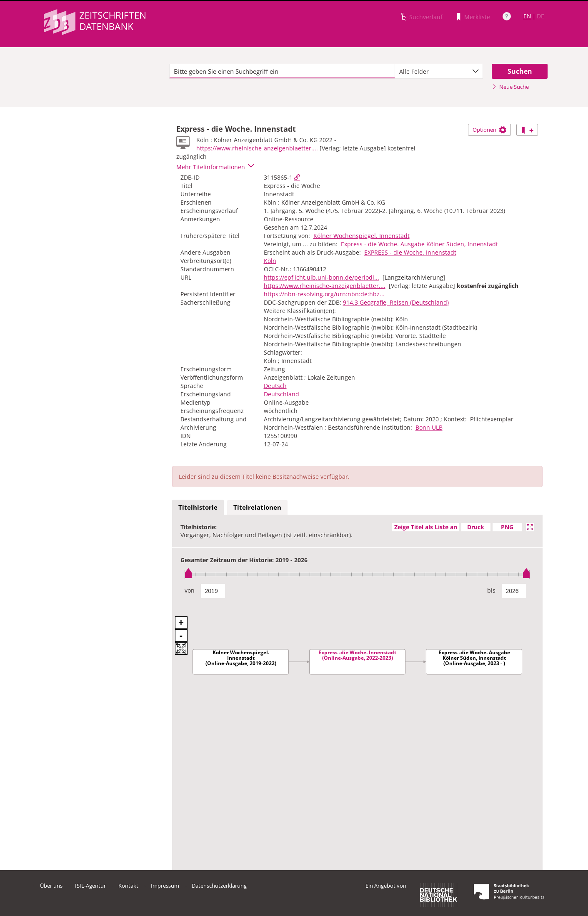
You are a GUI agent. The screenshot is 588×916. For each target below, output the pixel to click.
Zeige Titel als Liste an (426, 527)
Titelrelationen (257, 507)
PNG (507, 527)
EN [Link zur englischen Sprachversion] (527, 16)
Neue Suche (510, 87)
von (190, 590)
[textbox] (282, 71)
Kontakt (128, 886)
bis (491, 590)
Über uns (51, 886)
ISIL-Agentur (90, 886)
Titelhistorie (198, 507)
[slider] (357, 574)
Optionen (489, 130)
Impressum (165, 886)
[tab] (198, 508)
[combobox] (439, 71)
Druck (476, 527)
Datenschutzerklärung (219, 886)
